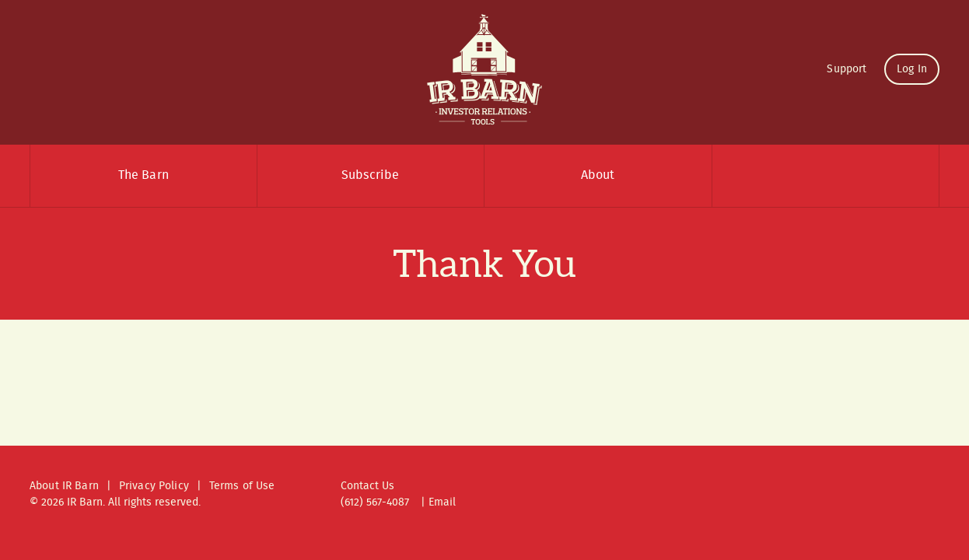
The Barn (143, 175)
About (598, 175)
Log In (912, 69)
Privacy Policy (154, 486)
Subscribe (370, 175)
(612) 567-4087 (375, 502)
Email (442, 502)
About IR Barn (64, 486)
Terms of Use (242, 486)
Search (826, 176)
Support (847, 69)
